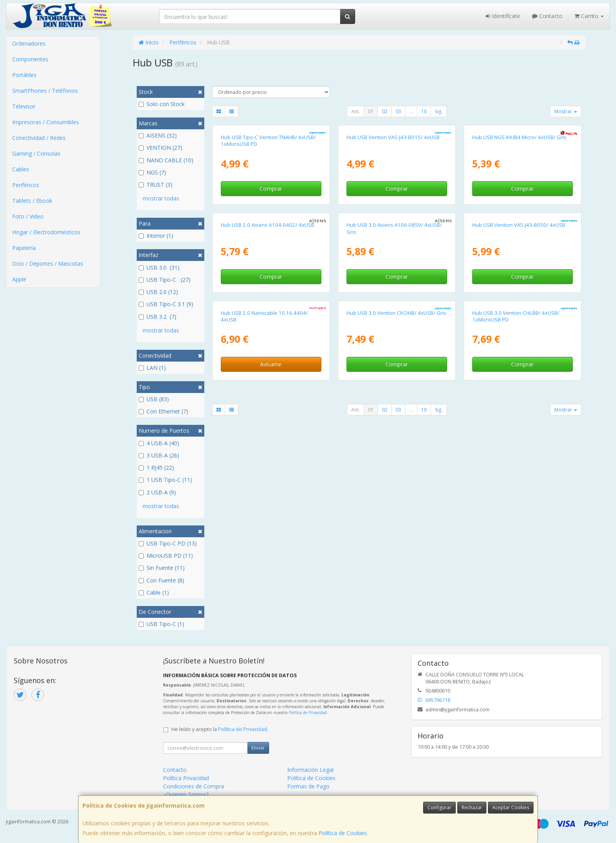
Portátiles (24, 75)
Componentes (30, 59)
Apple (19, 279)
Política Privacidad (186, 778)
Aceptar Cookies (511, 807)
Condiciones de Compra (193, 786)
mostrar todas (161, 198)
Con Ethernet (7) (163, 411)
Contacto (547, 16)
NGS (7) (152, 172)
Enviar (258, 748)
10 (424, 111)
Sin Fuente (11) (162, 568)
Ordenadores (29, 43)
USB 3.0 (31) (159, 267)
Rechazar (472, 807)
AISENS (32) (158, 135)
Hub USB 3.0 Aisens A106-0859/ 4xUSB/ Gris (394, 228)
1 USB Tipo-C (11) (165, 480)
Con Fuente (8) (161, 580)
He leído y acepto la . (220, 729)
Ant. (356, 111)
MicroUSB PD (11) (166, 556)
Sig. (439, 111)
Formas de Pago (308, 786)
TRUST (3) (156, 185)
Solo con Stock (162, 104)
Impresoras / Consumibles (46, 122)
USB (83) (154, 399)
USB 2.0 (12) (158, 292)
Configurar (439, 807)
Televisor (24, 106)
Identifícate (503, 16)
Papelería (24, 248)
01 (371, 111)
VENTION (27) (160, 148)
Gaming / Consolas (36, 153)
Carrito (589, 16)
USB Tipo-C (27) (165, 280)
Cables (21, 169)
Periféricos (26, 185)
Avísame (271, 364)
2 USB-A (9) (157, 492)
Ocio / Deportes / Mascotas (48, 264)
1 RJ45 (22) (156, 467)
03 (398, 111)
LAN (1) (152, 368)
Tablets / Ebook (32, 201)
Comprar (271, 188)
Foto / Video (28, 216)
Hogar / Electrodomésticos (46, 232)
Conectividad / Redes (39, 138)
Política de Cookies (343, 833)
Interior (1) (156, 236)
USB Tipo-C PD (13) (168, 543)
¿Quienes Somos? (186, 794)
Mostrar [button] (566, 111)
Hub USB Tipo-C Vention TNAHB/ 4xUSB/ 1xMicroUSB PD (268, 140)
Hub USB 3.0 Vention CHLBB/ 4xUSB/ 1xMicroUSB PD (516, 316)
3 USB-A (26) (159, 455)
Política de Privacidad (308, 713)
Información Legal (310, 770)
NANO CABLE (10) (166, 160)
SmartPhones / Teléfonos (45, 91)
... (411, 111)
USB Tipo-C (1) (161, 624)
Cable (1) (154, 592)
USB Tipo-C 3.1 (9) (166, 304)
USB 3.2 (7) (158, 317)
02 (385, 111)
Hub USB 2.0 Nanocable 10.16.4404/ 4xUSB (264, 316)
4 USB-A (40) (159, 443)
